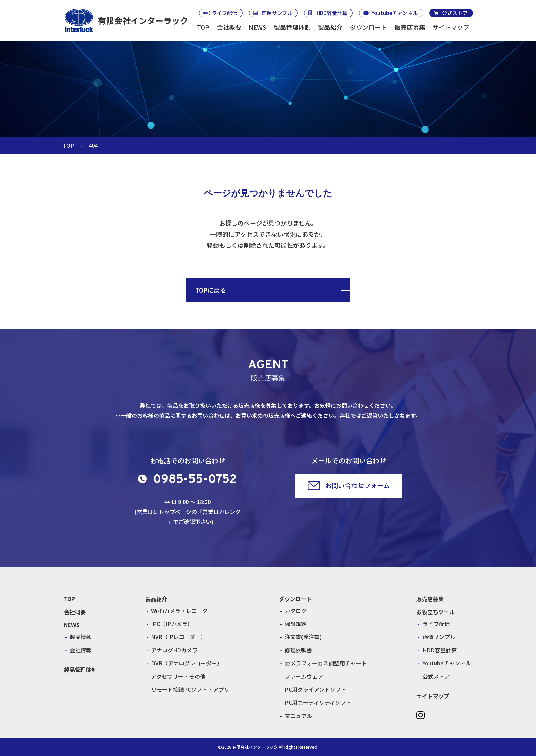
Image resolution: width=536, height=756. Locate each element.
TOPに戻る (211, 290)
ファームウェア (304, 676)
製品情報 (81, 637)
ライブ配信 (224, 13)
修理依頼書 (298, 650)
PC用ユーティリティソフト (318, 702)
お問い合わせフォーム (357, 485)
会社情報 (81, 650)
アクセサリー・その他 (178, 676)
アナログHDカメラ (174, 650)
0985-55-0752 (195, 480)
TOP (203, 27)
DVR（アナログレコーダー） (187, 663)
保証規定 (296, 624)
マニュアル (298, 716)
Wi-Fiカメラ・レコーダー (182, 611)
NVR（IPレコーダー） (179, 637)
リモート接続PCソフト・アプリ (190, 689)
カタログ (296, 611)
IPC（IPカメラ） (172, 624)
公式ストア (455, 13)
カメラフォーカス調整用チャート (326, 663)
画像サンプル (277, 13)
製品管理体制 (292, 27)
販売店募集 (410, 27)
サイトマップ (451, 27)
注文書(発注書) (303, 637)
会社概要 (229, 27)
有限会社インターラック (143, 21)
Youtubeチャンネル (395, 13)
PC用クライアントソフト (316, 689)
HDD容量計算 (332, 13)
